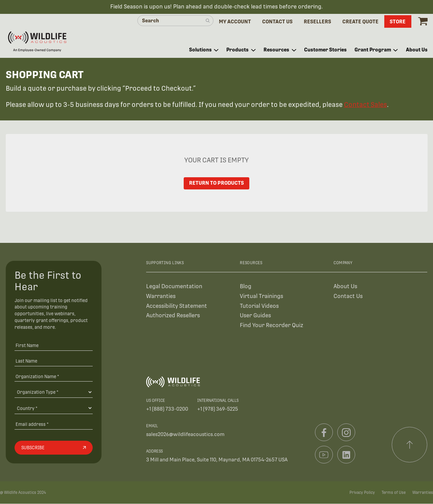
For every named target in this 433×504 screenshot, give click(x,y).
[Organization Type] (54, 392)
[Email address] (54, 424)
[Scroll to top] (410, 445)
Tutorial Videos (259, 306)
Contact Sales (366, 105)
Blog (246, 287)
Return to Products (217, 184)
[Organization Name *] (54, 377)
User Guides (255, 316)
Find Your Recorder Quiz (271, 326)
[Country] (54, 408)
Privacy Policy (362, 493)
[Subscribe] (54, 448)
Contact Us (348, 296)
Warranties (161, 296)
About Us (345, 287)
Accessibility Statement (177, 306)
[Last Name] (54, 361)
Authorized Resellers (173, 316)
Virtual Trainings (261, 296)
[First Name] (54, 346)
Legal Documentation (174, 287)
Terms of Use (394, 493)
